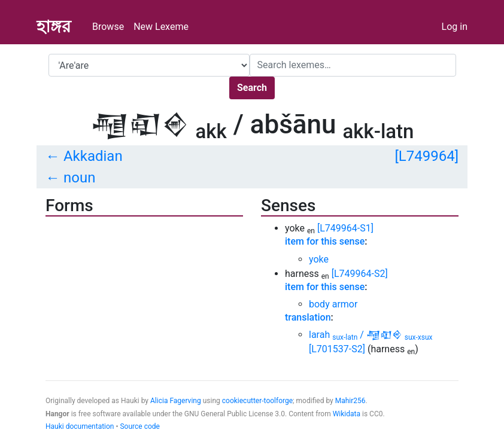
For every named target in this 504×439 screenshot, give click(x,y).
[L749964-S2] (360, 274)
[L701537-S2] (337, 349)
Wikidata (347, 414)
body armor (333, 304)
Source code (139, 426)
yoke (319, 259)
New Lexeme (161, 27)
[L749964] (426, 156)
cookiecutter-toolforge (257, 401)
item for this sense (325, 241)
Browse (108, 27)
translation (308, 317)
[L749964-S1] (345, 228)
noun (79, 178)
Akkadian (93, 156)
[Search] (353, 65)
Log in (455, 27)
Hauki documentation (80, 426)
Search (252, 88)
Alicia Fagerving (176, 401)
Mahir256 (350, 401)
